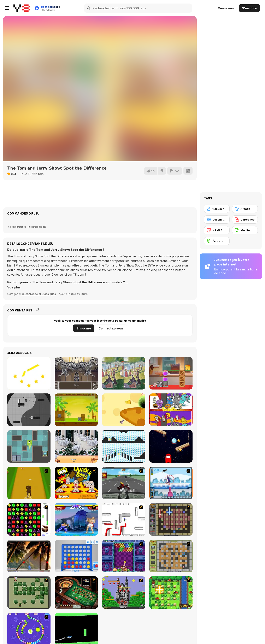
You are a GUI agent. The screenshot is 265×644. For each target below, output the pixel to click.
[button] (14, 287)
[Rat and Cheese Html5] (124, 410)
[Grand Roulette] (76, 593)
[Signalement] (175, 171)
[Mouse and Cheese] (171, 373)
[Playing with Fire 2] (171, 519)
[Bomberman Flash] (29, 593)
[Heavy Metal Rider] (124, 483)
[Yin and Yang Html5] (29, 410)
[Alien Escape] (29, 446)
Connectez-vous (111, 328)
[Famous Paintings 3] (124, 373)
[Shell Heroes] (76, 410)
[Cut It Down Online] (29, 373)
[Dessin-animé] (217, 219)
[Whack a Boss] (76, 483)
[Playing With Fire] (171, 556)
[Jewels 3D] (29, 519)
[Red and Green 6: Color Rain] (124, 446)
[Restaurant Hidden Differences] (76, 446)
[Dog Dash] (29, 483)
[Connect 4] (76, 556)
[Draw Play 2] (124, 519)
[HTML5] (217, 230)
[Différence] (245, 219)
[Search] (89, 8)
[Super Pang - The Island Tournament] (29, 556)
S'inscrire (249, 8)
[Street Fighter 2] (76, 519)
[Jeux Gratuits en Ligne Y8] (22, 8)
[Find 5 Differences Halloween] (171, 410)
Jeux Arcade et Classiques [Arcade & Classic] (39, 294)
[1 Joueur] (217, 209)
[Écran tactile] (217, 241)
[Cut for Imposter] (171, 446)
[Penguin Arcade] (171, 483)
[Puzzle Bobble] (124, 556)
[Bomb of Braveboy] (171, 593)
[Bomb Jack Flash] (124, 593)
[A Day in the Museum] (76, 373)
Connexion (226, 8)
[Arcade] (245, 209)
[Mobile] (245, 230)
